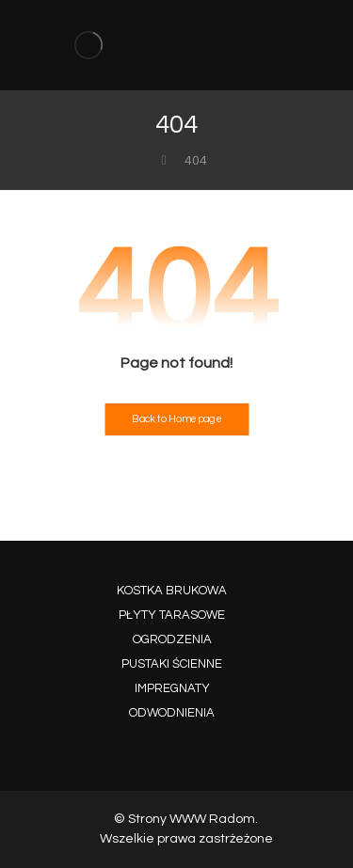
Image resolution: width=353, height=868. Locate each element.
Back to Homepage (176, 419)
